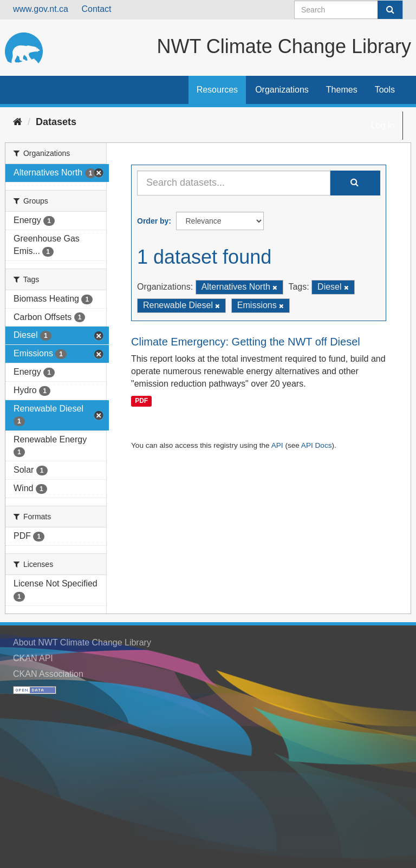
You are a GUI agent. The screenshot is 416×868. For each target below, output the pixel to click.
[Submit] (390, 10)
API (277, 445)
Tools (385, 90)
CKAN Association (48, 674)
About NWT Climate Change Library (82, 642)
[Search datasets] (349, 10)
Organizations (282, 90)
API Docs (317, 445)
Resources (217, 90)
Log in (383, 125)
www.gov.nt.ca (41, 9)
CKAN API (33, 658)
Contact (96, 9)
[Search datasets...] (234, 183)
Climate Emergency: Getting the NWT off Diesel (246, 342)
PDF (141, 401)
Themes (342, 90)
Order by (153, 221)
